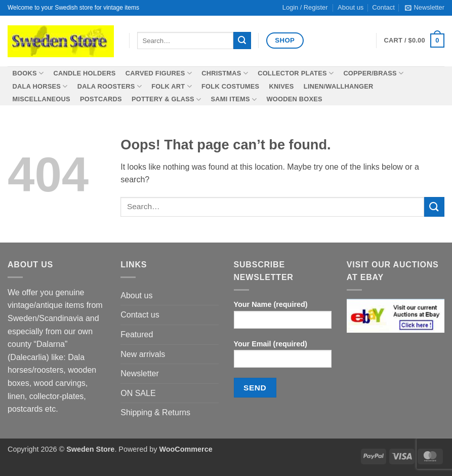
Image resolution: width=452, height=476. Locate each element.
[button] (425, 8)
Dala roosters (110, 86)
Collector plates (296, 73)
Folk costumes (230, 86)
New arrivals (143, 354)
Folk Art (172, 86)
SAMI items (234, 100)
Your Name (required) (283, 318)
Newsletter (140, 373)
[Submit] (242, 41)
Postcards (101, 99)
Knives (281, 86)
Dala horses (40, 86)
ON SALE (138, 393)
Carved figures (159, 73)
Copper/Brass (373, 73)
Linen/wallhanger (339, 86)
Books (28, 73)
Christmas (225, 73)
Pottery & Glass (166, 100)
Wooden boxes (294, 99)
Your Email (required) (283, 357)
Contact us (140, 315)
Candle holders (84, 73)
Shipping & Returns (155, 412)
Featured (137, 334)
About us (136, 295)
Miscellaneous (42, 99)
